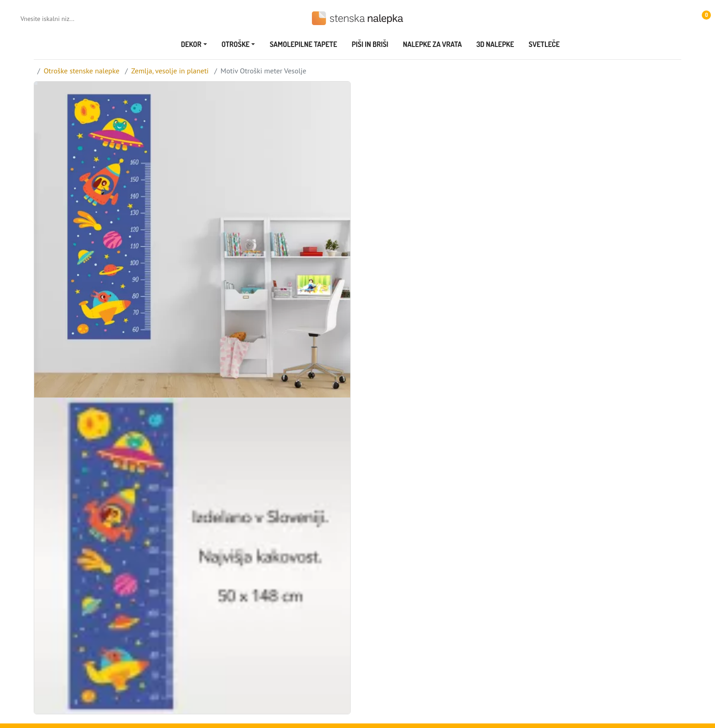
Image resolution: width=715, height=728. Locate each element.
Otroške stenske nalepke (82, 71)
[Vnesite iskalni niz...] (57, 19)
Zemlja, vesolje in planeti (170, 71)
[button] (702, 18)
